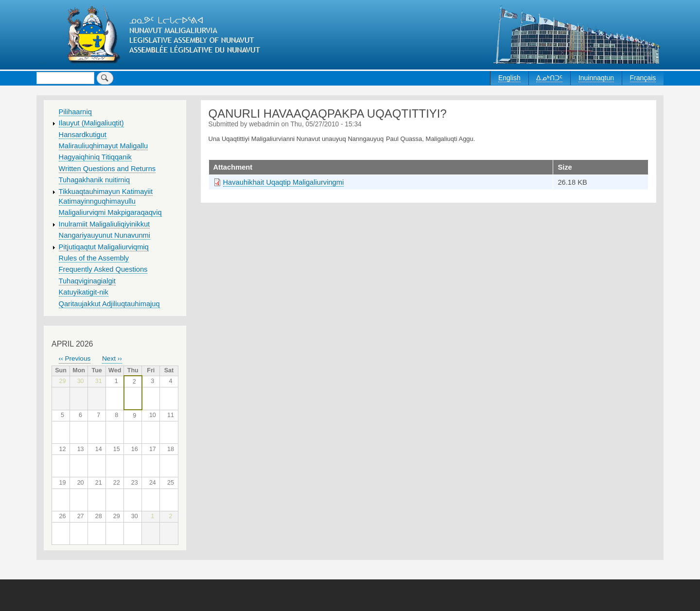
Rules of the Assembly (94, 258)
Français (643, 78)
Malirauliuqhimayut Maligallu (104, 146)
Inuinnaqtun (596, 78)
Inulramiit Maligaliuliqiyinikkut (105, 224)
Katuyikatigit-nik (84, 292)
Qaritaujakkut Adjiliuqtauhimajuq (109, 304)
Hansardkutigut (83, 135)
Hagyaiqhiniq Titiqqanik (95, 157)
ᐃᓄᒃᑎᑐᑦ (549, 78)
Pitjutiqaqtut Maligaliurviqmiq (104, 247)
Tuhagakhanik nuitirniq (94, 180)
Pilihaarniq (75, 112)
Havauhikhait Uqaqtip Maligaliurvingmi (284, 182)
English (509, 78)
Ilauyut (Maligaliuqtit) (91, 123)
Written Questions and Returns (107, 169)
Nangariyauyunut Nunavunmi (105, 235)
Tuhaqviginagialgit (87, 281)
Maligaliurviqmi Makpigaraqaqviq (110, 212)
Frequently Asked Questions (103, 269)
